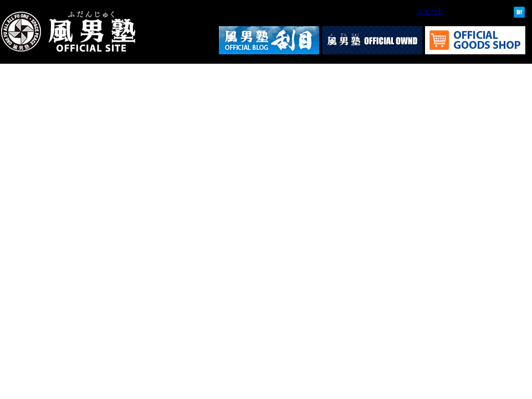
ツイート (430, 11)
